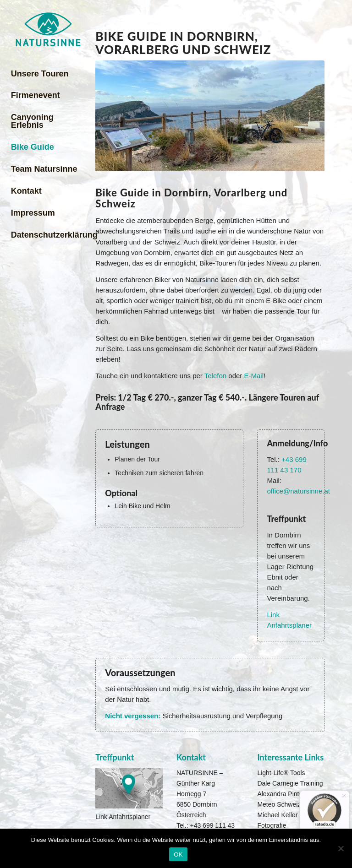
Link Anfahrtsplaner (123, 817)
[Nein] (341, 848)
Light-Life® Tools (281, 773)
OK (178, 854)
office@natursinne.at (298, 491)
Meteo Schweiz (279, 804)
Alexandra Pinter (281, 794)
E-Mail (254, 376)
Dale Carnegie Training (290, 783)
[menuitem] (48, 74)
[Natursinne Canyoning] (48, 30)
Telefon (215, 376)
